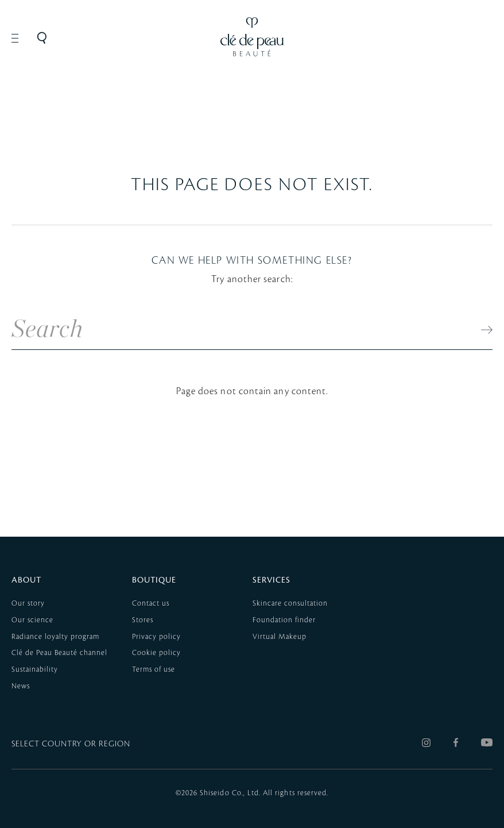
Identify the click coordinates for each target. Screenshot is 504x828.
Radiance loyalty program (55, 637)
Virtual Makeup (280, 637)
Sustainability (35, 669)
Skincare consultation (290, 603)
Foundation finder (284, 620)
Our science (32, 620)
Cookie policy (156, 653)
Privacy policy (156, 637)
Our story (28, 603)
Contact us (151, 603)
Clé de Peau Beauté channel (59, 653)
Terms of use (154, 669)
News (21, 686)
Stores (143, 620)
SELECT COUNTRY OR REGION (71, 744)
